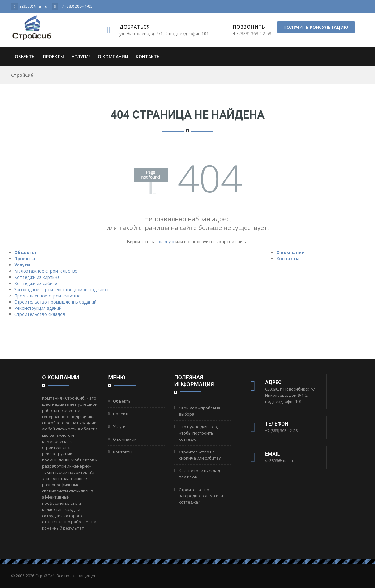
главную (166, 242)
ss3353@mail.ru (280, 460)
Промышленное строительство (47, 296)
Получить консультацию (316, 27)
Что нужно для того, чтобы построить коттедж (198, 433)
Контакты (148, 56)
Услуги (81, 56)
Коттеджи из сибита (36, 283)
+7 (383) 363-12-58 (281, 430)
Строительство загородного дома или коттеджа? (201, 496)
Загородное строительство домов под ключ (61, 290)
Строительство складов (40, 314)
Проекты (54, 56)
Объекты (25, 56)
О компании (113, 56)
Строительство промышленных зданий (55, 302)
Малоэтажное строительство (46, 271)
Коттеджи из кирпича (37, 277)
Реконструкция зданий (38, 308)
